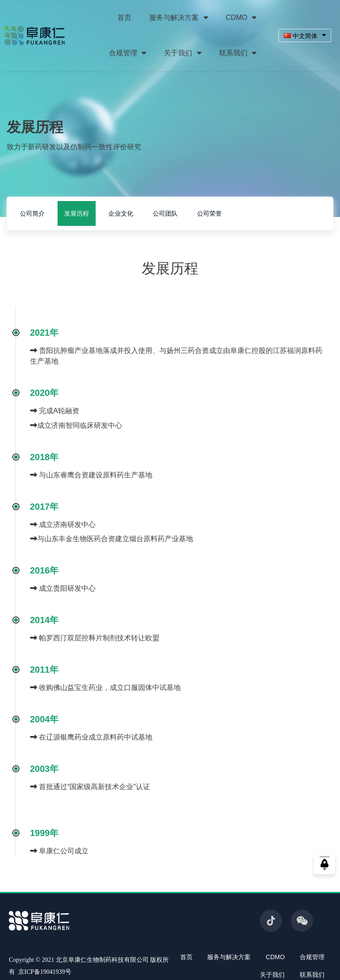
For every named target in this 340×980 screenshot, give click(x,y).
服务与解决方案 (178, 17)
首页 (124, 17)
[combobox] (305, 36)
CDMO (241, 17)
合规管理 (127, 53)
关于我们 (182, 53)
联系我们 (238, 53)
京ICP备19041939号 (45, 972)
